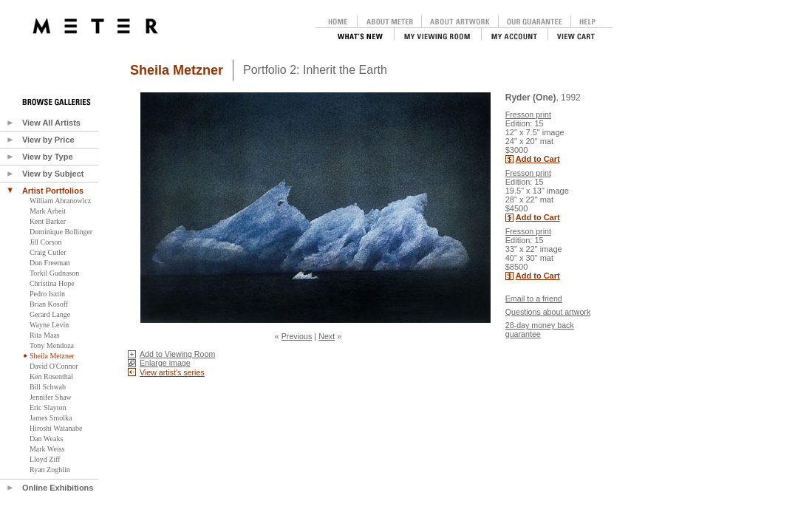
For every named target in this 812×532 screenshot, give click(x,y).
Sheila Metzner (52, 356)
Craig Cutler (48, 252)
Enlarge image (165, 363)
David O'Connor (54, 366)
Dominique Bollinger (61, 232)
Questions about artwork (548, 312)
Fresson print (528, 115)
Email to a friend (534, 299)
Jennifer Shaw (51, 397)
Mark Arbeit (48, 211)
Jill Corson (46, 242)
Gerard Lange (50, 314)
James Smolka (51, 418)
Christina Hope (52, 283)
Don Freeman (50, 263)
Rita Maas (45, 335)
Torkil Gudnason (54, 273)
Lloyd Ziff (45, 459)
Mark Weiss (47, 449)
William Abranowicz (60, 201)
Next (327, 336)
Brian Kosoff (49, 304)
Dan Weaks (46, 439)
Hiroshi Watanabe (56, 428)
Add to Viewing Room (177, 354)
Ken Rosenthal (51, 376)
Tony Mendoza (52, 345)
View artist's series (172, 372)
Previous (297, 336)
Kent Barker (48, 221)
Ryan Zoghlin (50, 470)
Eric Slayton (48, 407)
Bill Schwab (48, 387)
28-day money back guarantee (540, 330)
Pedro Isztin (47, 294)
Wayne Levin (49, 325)
